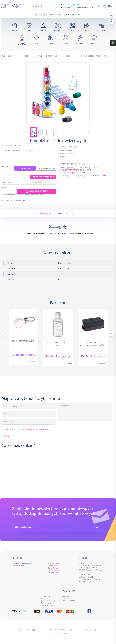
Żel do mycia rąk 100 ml (58, 344)
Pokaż (21, 565)
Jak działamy (47, 605)
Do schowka (7, 201)
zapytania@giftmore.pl (87, 7)
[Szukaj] (38, 6)
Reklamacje (46, 603)
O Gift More (46, 596)
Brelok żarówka (23, 341)
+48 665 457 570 (68, 170)
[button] (27, 132)
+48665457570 (65, 7)
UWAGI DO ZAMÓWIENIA (11, 151)
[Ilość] (8, 191)
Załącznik (6, 167)
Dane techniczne (66, 214)
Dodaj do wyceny (37, 191)
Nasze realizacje (48, 601)
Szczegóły (46, 214)
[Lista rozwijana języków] (110, 6)
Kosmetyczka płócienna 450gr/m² (93, 344)
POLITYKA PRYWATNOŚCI (61, 630)
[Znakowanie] (43, 182)
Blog (43, 598)
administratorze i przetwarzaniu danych (38, 429)
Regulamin (91, 630)
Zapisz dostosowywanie (43, 177)
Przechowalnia (68, 601)
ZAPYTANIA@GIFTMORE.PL (75, 173)
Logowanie (67, 596)
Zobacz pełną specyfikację (74, 164)
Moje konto (67, 598)
